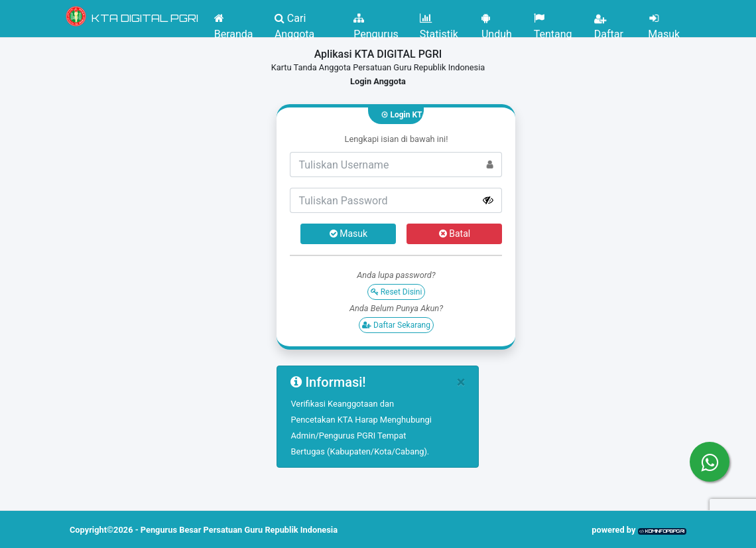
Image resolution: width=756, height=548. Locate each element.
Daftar (609, 22)
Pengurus (376, 22)
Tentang (553, 22)
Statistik (439, 22)
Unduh (497, 22)
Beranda (234, 22)
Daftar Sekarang (396, 325)
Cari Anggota (294, 22)
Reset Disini (397, 292)
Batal (455, 234)
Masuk (664, 22)
